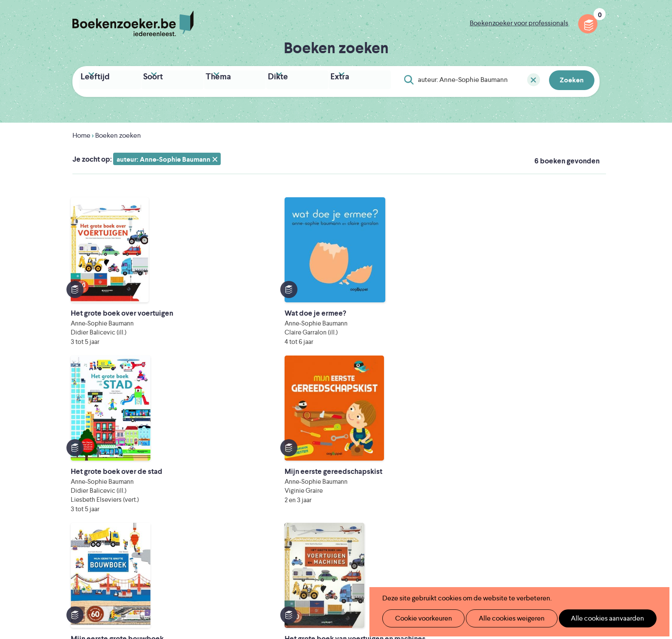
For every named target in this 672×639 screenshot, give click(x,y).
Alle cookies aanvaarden (593, 618)
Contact (382, 493)
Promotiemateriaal (280, 493)
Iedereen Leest (376, 532)
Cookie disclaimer (572, 446)
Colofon (382, 479)
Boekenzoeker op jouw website (419, 451)
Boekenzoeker (133, 24)
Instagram (592, 473)
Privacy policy (579, 436)
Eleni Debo (316, 568)
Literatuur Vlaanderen (559, 532)
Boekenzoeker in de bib (288, 465)
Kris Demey (391, 568)
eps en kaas (469, 568)
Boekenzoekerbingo (283, 479)
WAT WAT (329, 556)
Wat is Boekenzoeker (284, 438)
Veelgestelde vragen (283, 506)
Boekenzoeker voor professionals (519, 23)
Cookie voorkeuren (420, 618)
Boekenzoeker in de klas (289, 451)
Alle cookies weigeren (503, 618)
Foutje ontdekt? (394, 438)
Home (81, 133)
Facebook (579, 473)
